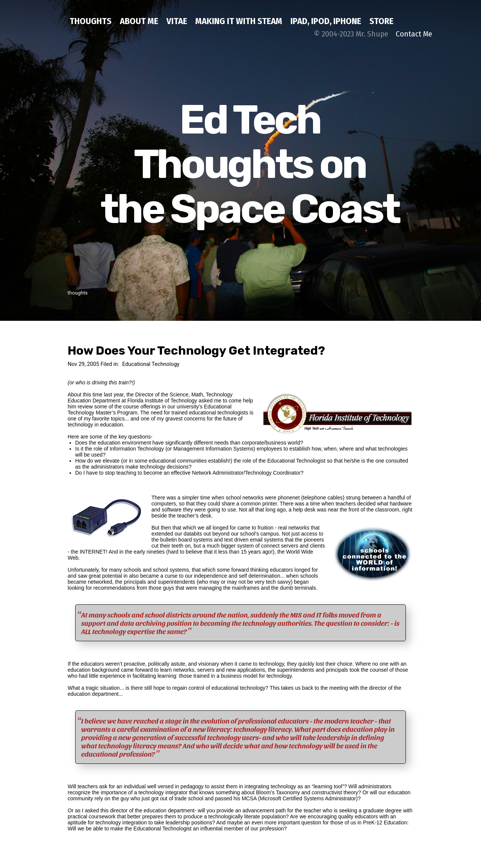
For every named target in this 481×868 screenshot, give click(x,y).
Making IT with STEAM (239, 21)
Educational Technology (151, 364)
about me (139, 21)
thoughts (91, 21)
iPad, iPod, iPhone (326, 21)
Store (381, 21)
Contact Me (414, 34)
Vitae (177, 21)
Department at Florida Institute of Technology (145, 401)
